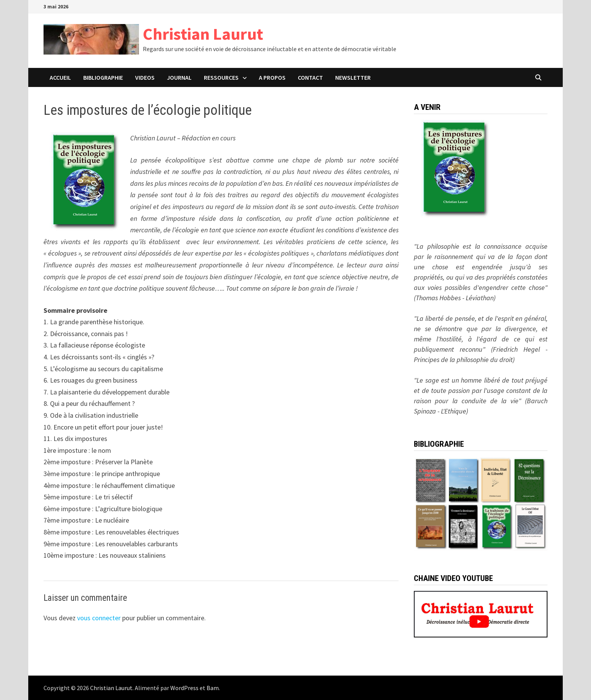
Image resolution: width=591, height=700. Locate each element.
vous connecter (99, 618)
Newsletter (353, 77)
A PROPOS (272, 77)
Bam (213, 688)
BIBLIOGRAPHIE (103, 77)
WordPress (184, 688)
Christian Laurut (203, 34)
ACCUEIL (60, 77)
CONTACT (310, 77)
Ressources (221, 77)
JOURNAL (179, 77)
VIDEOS (145, 77)
